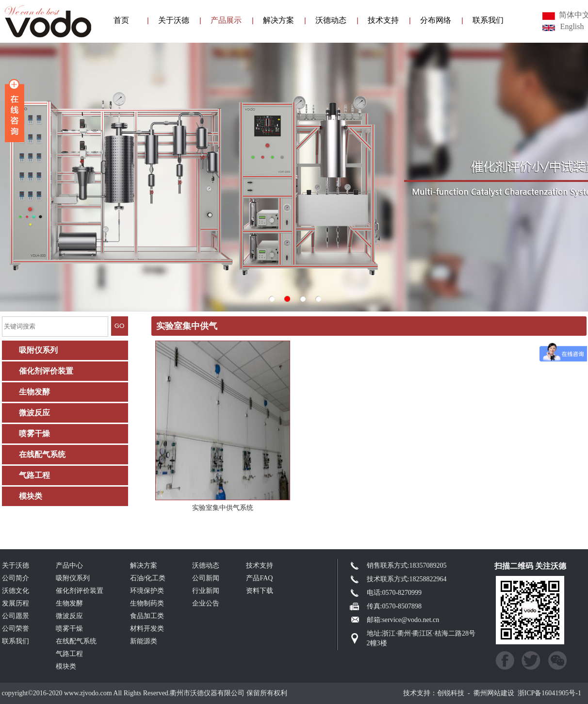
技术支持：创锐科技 (434, 693)
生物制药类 (147, 603)
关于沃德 (174, 20)
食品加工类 (147, 616)
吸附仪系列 (38, 350)
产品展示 (226, 20)
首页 (121, 20)
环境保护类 (147, 591)
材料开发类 (147, 629)
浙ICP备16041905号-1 (549, 693)
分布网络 (436, 20)
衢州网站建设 (494, 693)
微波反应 (34, 413)
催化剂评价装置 (46, 371)
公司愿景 (16, 616)
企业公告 (206, 603)
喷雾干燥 (34, 434)
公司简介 (16, 578)
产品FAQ (259, 578)
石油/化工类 (148, 578)
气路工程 (34, 475)
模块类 (31, 496)
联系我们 (488, 20)
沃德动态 (331, 20)
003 (294, 177)
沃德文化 (16, 591)
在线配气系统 (42, 454)
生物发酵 (34, 392)
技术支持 (383, 20)
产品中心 (69, 565)
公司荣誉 (16, 629)
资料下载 (260, 591)
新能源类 (144, 641)
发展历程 (16, 603)
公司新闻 (206, 578)
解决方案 (278, 20)
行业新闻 (206, 591)
